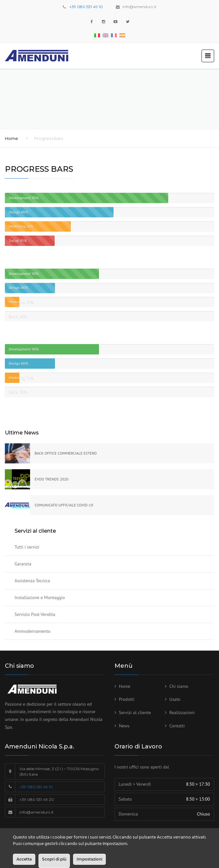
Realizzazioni (182, 712)
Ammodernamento (33, 631)
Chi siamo (179, 686)
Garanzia (23, 564)
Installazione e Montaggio (40, 597)
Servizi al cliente (135, 712)
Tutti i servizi (27, 547)
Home (11, 138)
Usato (175, 699)
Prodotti (127, 699)
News (124, 726)
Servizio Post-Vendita (35, 614)
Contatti (177, 726)
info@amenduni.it (139, 7)
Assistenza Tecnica (32, 581)
